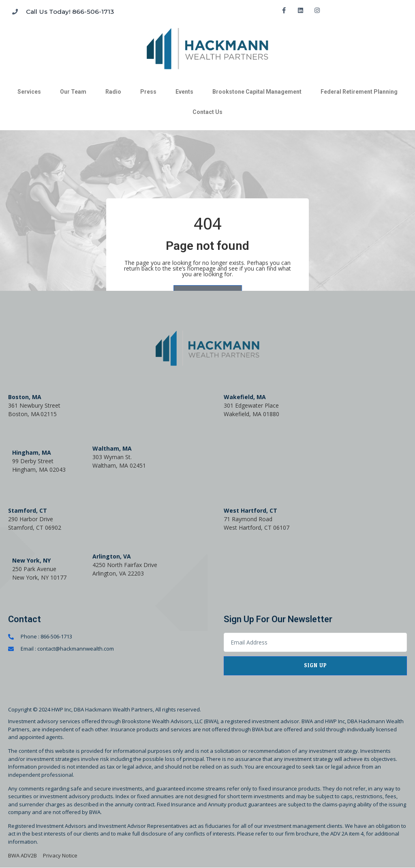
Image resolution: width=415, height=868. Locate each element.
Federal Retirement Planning (359, 92)
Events (184, 92)
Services (29, 92)
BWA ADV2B (22, 855)
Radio (113, 92)
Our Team (73, 92)
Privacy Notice (60, 855)
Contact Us (207, 112)
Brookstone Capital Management (257, 92)
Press (148, 92)
